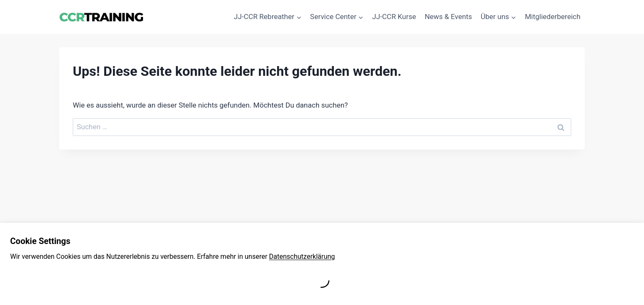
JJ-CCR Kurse (394, 17)
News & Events (449, 17)
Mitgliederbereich (553, 17)
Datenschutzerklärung (302, 256)
